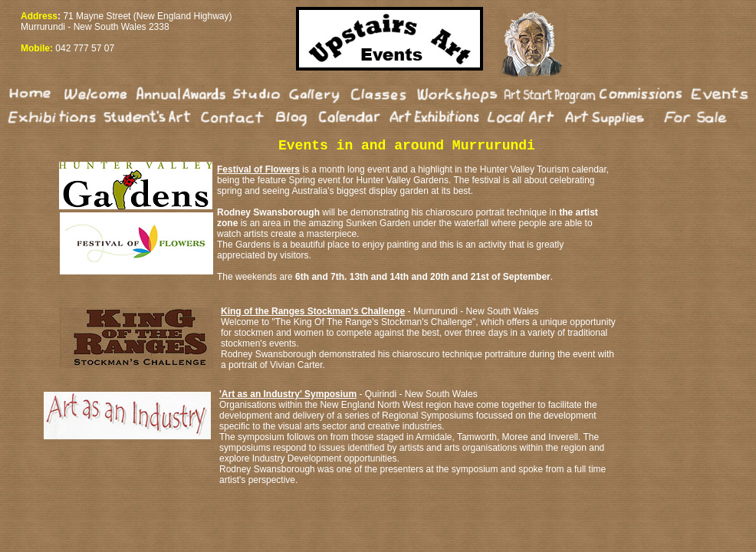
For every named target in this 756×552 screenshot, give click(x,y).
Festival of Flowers (258, 169)
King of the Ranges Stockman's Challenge (313, 311)
